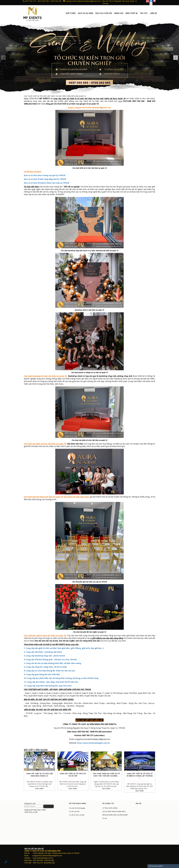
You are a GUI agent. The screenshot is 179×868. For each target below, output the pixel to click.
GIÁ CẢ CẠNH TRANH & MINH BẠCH (114, 811)
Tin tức (105, 818)
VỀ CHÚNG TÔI (108, 803)
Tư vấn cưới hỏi (74, 811)
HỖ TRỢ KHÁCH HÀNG (78, 803)
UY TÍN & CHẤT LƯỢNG (110, 808)
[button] (3, 58)
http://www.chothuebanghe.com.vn (93, 743)
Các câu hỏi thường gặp (77, 808)
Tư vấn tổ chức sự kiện (77, 815)
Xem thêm (39, 788)
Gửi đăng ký (49, 806)
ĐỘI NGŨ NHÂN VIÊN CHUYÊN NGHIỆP (115, 815)
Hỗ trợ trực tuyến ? (156, 866)
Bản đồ (138, 803)
